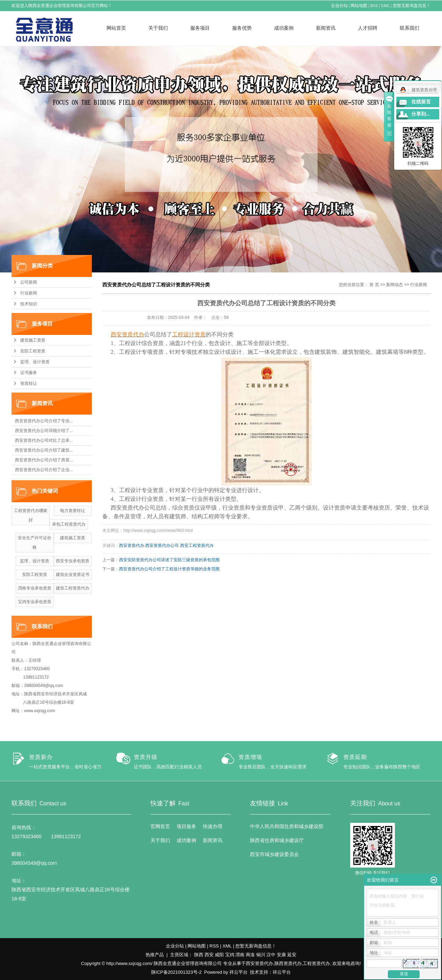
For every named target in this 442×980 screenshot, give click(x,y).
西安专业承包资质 (73, 561)
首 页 (374, 285)
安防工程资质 (33, 351)
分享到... (421, 114)
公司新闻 (29, 282)
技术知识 (29, 304)
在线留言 (421, 102)
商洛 (250, 955)
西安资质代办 (132, 546)
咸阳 (219, 955)
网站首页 (116, 28)
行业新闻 (29, 293)
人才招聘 (368, 28)
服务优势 (242, 28)
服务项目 (200, 28)
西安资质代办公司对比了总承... (44, 440)
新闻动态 (395, 285)
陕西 (199, 955)
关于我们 (158, 28)
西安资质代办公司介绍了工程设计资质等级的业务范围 (169, 569)
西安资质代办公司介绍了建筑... (44, 450)
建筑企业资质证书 (73, 575)
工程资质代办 (316, 963)
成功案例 (284, 28)
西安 (209, 955)
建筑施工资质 (33, 340)
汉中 (271, 955)
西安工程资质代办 (197, 546)
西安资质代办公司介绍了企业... (44, 470)
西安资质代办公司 (162, 546)
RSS (374, 6)
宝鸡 (230, 955)
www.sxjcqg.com (40, 711)
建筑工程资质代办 (73, 588)
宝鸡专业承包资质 (35, 602)
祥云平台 (238, 972)
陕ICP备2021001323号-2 (176, 972)
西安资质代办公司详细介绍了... (44, 431)
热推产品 (155, 955)
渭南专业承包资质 (35, 588)
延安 (292, 955)
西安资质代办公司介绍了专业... (44, 421)
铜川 (261, 955)
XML (385, 6)
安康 (281, 955)
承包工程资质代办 (69, 524)
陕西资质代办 (288, 963)
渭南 (240, 955)
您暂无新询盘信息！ (412, 6)
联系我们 (410, 28)
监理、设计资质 (35, 362)
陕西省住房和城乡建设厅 (277, 840)
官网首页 (160, 826)
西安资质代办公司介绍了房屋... (44, 460)
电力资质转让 (73, 511)
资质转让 (29, 383)
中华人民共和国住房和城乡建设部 (287, 826)
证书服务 (29, 373)
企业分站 (339, 6)
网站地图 (359, 6)
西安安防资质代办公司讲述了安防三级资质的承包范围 (169, 560)
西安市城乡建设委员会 (274, 854)
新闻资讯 (326, 28)
